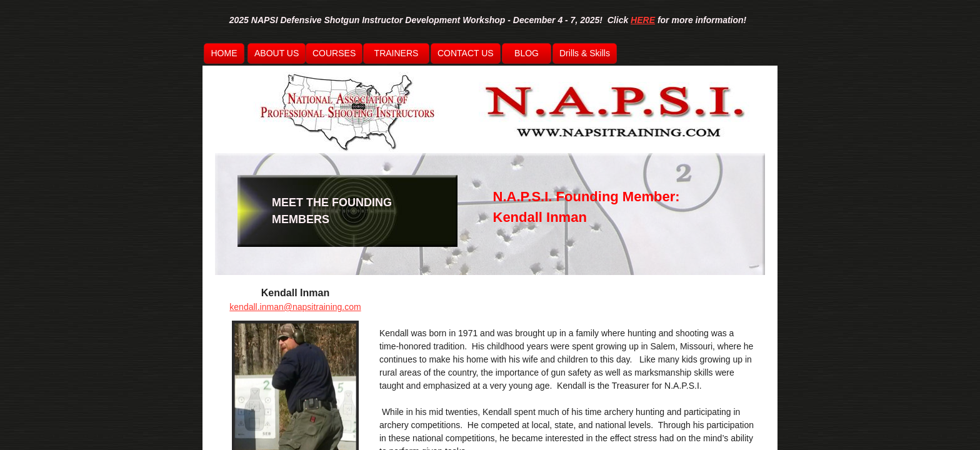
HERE (643, 20)
